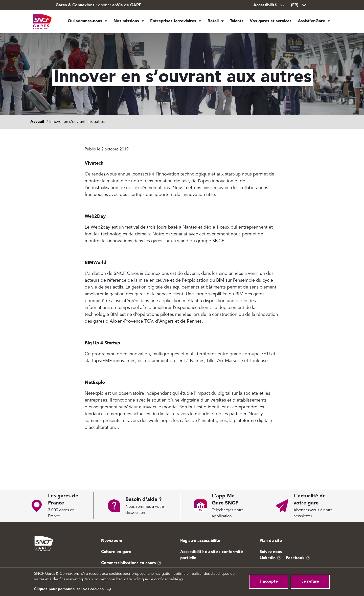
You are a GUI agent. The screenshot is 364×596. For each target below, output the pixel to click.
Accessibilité (269, 5)
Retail (211, 23)
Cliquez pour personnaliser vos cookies (69, 589)
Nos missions (125, 23)
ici (181, 579)
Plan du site (271, 541)
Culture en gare (116, 552)
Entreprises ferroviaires (171, 23)
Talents (237, 23)
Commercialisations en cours (128, 563)
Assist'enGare (311, 23)
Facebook (295, 558)
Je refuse (310, 582)
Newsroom (112, 541)
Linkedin (268, 558)
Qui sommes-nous (85, 23)
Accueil (37, 122)
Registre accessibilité (200, 541)
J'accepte (269, 582)
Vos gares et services (272, 23)
